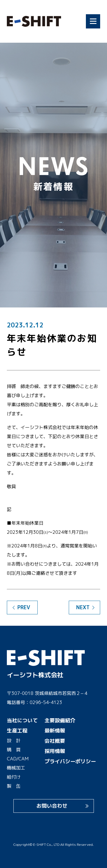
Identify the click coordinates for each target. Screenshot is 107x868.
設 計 (14, 740)
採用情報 (55, 751)
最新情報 (55, 731)
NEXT (83, 607)
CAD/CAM (18, 759)
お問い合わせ (52, 806)
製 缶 (14, 786)
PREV (24, 607)
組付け (14, 777)
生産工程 (17, 731)
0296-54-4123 (46, 702)
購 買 (14, 750)
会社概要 (55, 741)
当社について (22, 720)
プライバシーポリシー (70, 761)
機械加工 (16, 768)
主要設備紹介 (60, 720)
